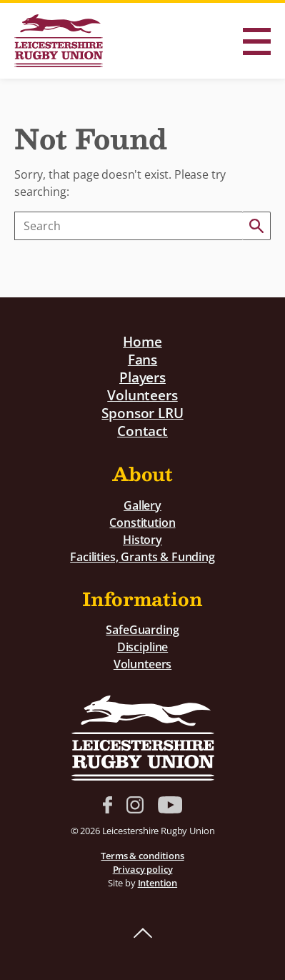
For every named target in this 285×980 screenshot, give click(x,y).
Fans (142, 359)
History (142, 540)
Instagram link (135, 805)
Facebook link (107, 805)
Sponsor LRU (142, 413)
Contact (142, 431)
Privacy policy (143, 869)
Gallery (142, 505)
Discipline (142, 647)
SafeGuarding (142, 630)
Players (142, 377)
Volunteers (142, 395)
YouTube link (170, 805)
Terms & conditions (142, 856)
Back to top (143, 934)
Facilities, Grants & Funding (142, 557)
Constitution (142, 523)
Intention (158, 883)
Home (142, 341)
